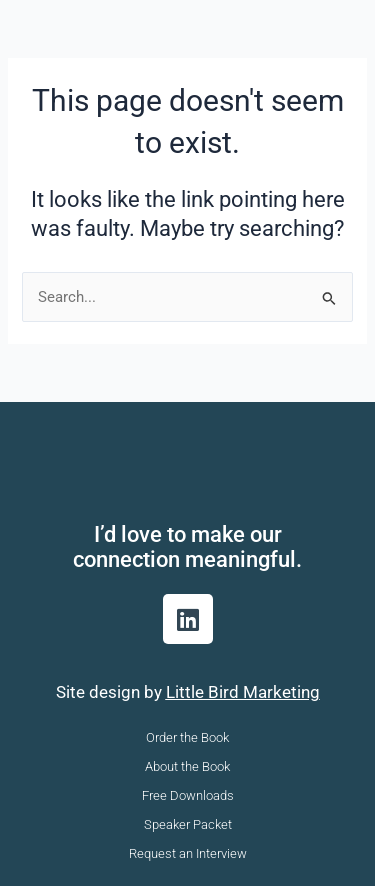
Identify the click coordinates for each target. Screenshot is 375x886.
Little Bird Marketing (243, 692)
